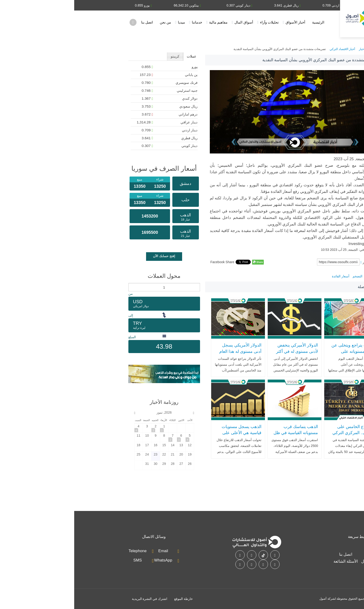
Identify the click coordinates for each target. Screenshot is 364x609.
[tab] (117, 57)
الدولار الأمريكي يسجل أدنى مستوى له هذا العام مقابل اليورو (166, 351)
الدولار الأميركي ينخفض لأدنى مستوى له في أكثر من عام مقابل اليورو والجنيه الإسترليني (223, 354)
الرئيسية (244, 22)
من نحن (91, 22)
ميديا (107, 22)
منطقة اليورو (300, 276)
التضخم (283, 276)
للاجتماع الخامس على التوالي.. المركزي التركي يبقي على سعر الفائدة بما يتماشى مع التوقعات (279, 436)
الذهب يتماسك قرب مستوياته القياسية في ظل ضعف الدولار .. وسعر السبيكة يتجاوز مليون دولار (221, 436)
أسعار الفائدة (266, 276)
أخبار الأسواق (221, 22)
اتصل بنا (73, 22)
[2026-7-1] (90, 428)
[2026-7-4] (64, 428)
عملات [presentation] (117, 56)
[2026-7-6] (107, 437)
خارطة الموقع (109, 599)
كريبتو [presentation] (101, 56)
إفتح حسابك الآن (90, 256)
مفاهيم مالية (144, 22)
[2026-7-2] (81, 428)
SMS (63, 560)
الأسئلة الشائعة (272, 561)
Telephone (63, 551)
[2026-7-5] (116, 437)
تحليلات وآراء (195, 22)
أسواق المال (169, 22)
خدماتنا (123, 22)
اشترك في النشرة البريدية (75, 599)
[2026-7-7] (98, 437)
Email (89, 551)
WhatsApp (89, 560)
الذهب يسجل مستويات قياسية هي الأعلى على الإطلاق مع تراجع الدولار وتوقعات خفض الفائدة (167, 436)
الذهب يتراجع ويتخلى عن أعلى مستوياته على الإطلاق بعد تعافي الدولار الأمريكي (279, 354)
